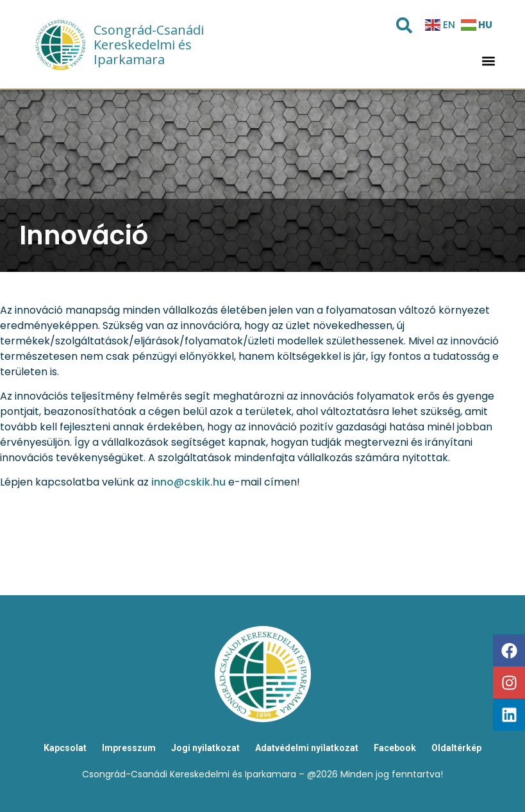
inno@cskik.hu (188, 482)
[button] (488, 61)
